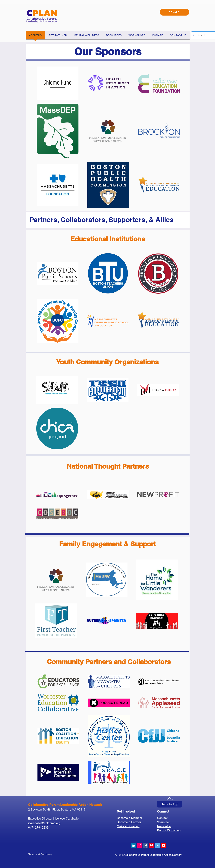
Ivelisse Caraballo (67, 818)
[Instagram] (140, 845)
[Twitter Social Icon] (158, 845)
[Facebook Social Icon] (146, 845)
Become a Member (130, 818)
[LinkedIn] (134, 845)
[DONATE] (175, 12)
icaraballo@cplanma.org (44, 823)
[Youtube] (164, 845)
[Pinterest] (152, 845)
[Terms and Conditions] (40, 854)
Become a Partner (129, 822)
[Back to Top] (169, 804)
